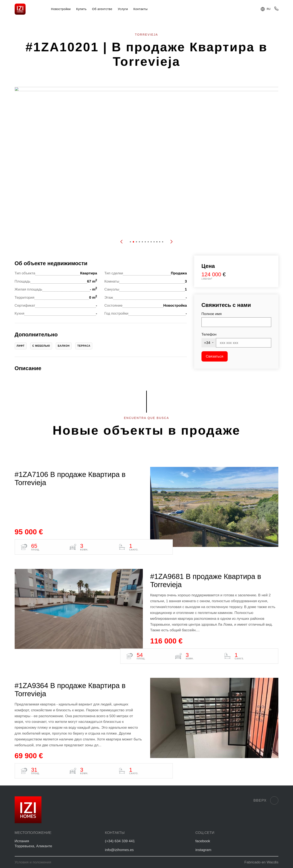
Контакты (141, 9)
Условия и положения (33, 862)
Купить (81, 9)
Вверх (266, 800)
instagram (203, 850)
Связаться (215, 356)
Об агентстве (102, 9)
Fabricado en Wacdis (261, 862)
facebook (203, 841)
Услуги (123, 9)
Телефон (209, 334)
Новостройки (61, 9)
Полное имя (212, 314)
